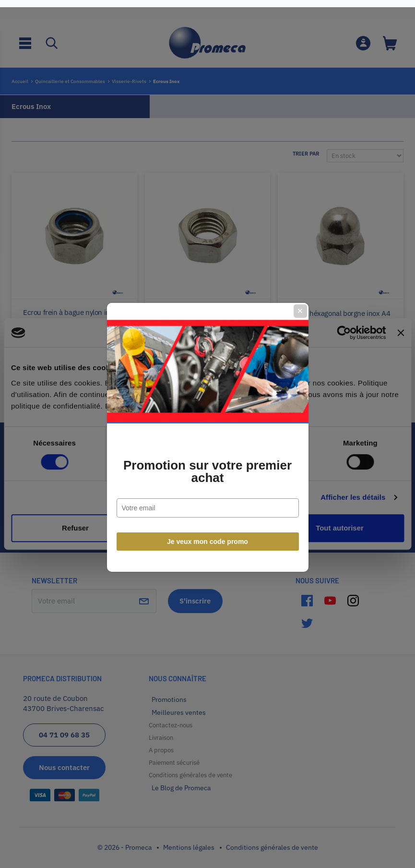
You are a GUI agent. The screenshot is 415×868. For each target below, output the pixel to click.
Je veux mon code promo (207, 538)
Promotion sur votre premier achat (207, 468)
